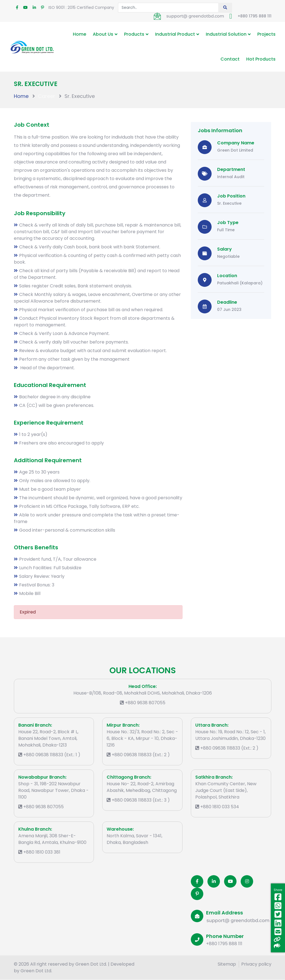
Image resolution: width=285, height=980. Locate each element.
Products (134, 34)
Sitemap (227, 964)
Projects (266, 34)
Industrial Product (175, 34)
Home (79, 34)
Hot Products (261, 59)
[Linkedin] (214, 881)
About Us (103, 34)
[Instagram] (247, 881)
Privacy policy (256, 964)
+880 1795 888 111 (255, 16)
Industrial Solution (226, 34)
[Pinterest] (197, 894)
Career (47, 96)
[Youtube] (230, 881)
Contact (230, 59)
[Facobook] (197, 881)
